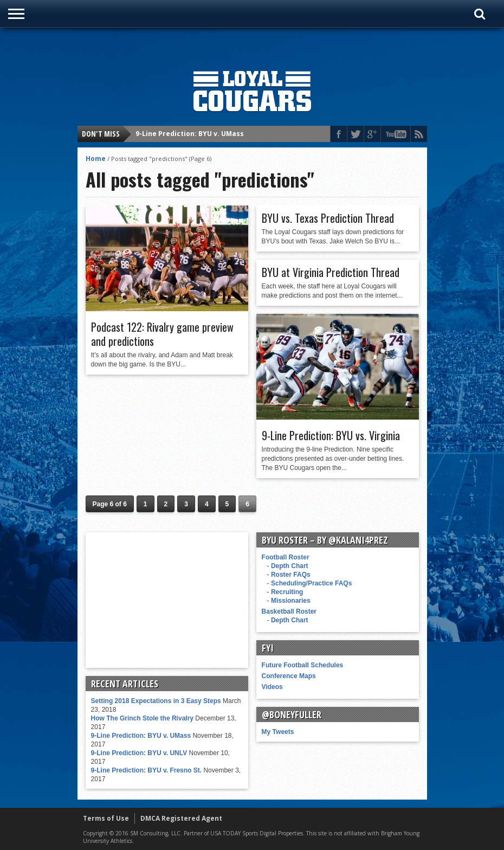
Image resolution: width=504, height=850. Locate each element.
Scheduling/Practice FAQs (311, 583)
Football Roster (286, 557)
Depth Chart (290, 566)
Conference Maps (289, 676)
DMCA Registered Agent (181, 818)
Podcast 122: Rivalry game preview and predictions (162, 334)
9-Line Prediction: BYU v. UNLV (139, 753)
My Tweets (278, 732)
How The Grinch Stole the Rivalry (142, 718)
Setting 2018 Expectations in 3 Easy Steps (156, 701)
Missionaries (291, 601)
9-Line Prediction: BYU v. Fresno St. (146, 770)
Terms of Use (106, 818)
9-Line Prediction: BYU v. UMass (190, 134)
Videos (272, 687)
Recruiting (287, 592)
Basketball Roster (289, 611)
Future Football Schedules (303, 665)
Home (96, 159)
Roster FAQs (291, 575)
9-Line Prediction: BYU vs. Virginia (331, 435)
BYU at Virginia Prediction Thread (331, 272)
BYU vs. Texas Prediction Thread (328, 218)
